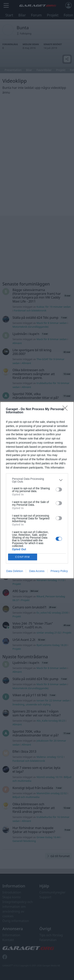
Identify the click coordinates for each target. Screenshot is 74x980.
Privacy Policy (59, 571)
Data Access (37, 571)
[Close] (66, 409)
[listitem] (37, 480)
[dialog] (37, 490)
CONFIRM (23, 557)
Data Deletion (15, 571)
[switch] (59, 490)
